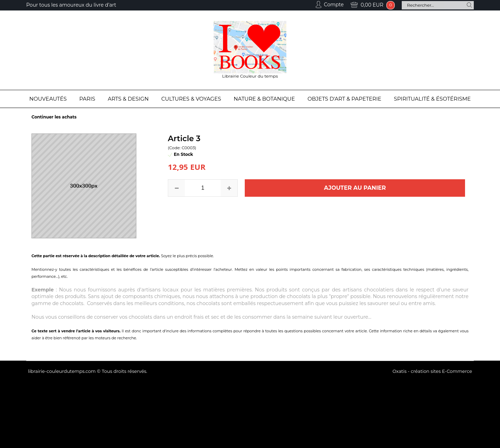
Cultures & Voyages (191, 99)
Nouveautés (48, 99)
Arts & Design (128, 99)
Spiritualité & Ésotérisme (433, 99)
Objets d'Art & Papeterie (345, 99)
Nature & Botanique (264, 99)
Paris (87, 99)
